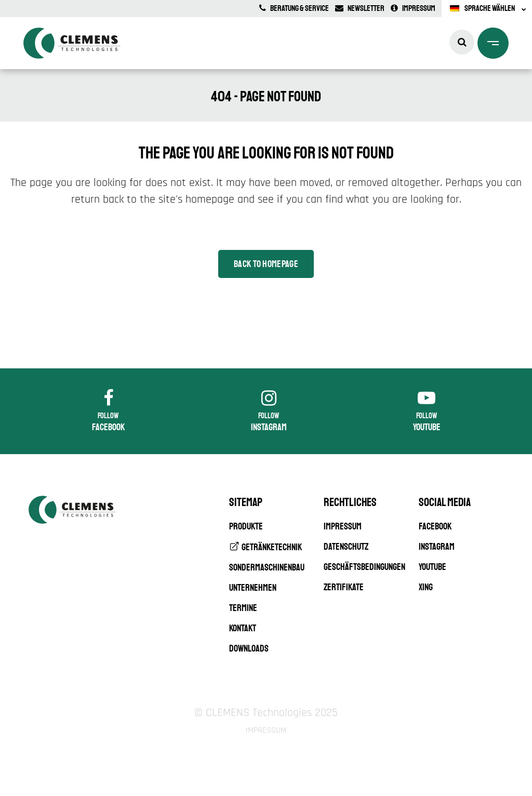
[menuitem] (487, 9)
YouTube (433, 567)
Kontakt (243, 628)
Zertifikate (344, 587)
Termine (243, 608)
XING (426, 587)
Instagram (437, 547)
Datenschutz (346, 547)
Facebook (435, 526)
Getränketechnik (272, 547)
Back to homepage (266, 264)
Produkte (246, 526)
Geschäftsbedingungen (364, 567)
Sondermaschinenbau (267, 567)
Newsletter (360, 8)
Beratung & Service (294, 8)
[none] (487, 9)
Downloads (249, 648)
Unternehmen (253, 588)
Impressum (413, 8)
